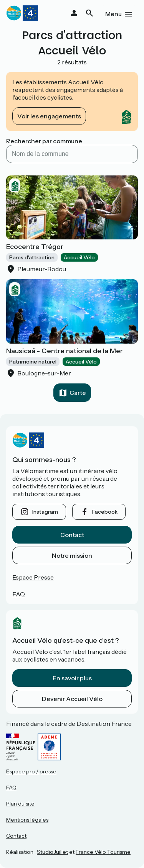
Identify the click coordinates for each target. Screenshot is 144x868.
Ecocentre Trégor (35, 247)
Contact (72, 535)
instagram (45, 512)
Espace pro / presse (31, 771)
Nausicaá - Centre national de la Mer (65, 351)
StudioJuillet (52, 852)
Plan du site (20, 804)
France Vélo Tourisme (103, 852)
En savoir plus (72, 678)
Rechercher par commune (44, 141)
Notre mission (72, 555)
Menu (113, 14)
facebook (105, 512)
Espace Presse (33, 577)
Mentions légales (27, 820)
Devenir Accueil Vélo (72, 699)
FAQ (19, 594)
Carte (78, 393)
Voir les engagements (49, 116)
